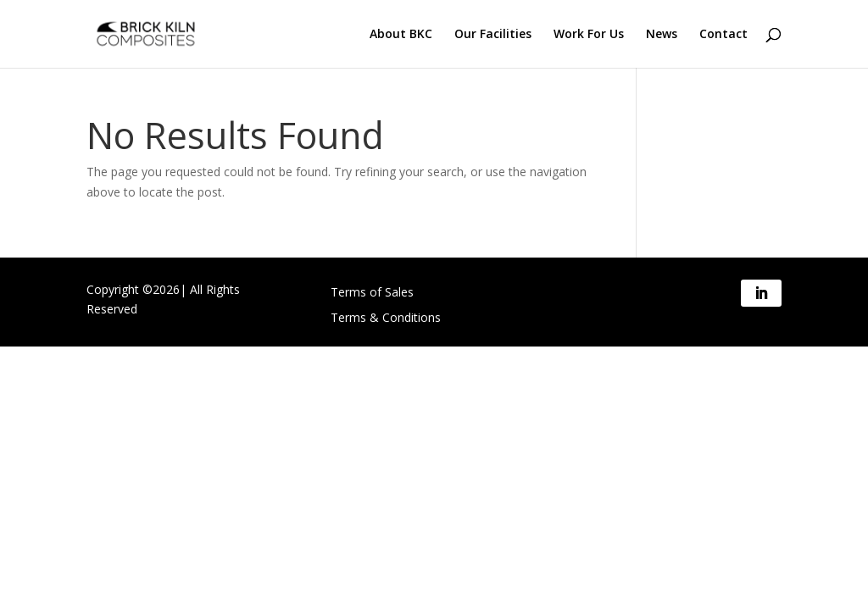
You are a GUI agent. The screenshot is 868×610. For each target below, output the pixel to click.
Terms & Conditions (386, 319)
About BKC (401, 35)
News (662, 35)
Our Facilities (493, 35)
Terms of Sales (372, 293)
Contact (723, 35)
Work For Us (589, 35)
